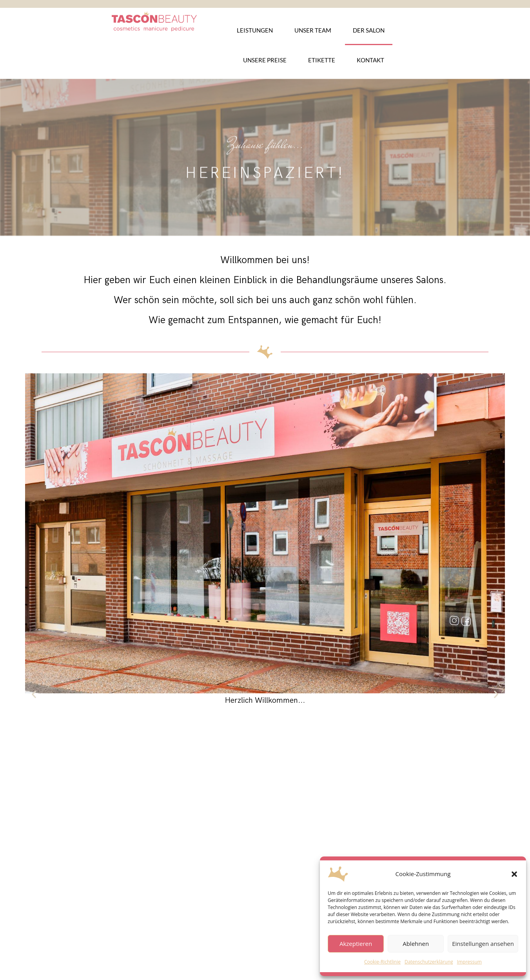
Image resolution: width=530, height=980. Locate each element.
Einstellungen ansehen (483, 944)
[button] (514, 874)
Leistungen (255, 30)
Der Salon (369, 30)
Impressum (469, 962)
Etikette (322, 60)
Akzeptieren (356, 944)
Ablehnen (416, 944)
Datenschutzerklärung (429, 962)
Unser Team (313, 30)
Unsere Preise (265, 60)
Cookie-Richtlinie (382, 962)
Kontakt (370, 60)
